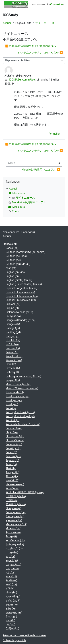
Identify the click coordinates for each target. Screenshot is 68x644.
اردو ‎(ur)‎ (10, 556)
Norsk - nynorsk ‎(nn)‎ (17, 396)
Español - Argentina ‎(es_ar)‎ (21, 288)
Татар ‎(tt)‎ (11, 536)
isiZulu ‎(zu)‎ (12, 344)
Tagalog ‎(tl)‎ (12, 460)
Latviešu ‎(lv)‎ (13, 368)
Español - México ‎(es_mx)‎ (21, 300)
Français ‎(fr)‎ (10, 244)
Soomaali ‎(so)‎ (14, 444)
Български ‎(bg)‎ (15, 516)
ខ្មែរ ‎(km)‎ (10, 624)
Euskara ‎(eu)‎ (13, 304)
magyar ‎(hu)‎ (13, 380)
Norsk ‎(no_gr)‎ (14, 400)
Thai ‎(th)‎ (11, 468)
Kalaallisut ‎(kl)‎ (14, 356)
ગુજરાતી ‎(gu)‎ (13, 597)
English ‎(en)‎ (13, 276)
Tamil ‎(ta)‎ (11, 464)
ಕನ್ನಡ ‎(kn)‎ (11, 609)
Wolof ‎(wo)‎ (12, 488)
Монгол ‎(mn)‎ (14, 528)
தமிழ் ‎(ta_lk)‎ (13, 601)
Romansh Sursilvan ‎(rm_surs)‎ (23, 424)
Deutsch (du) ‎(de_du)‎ (18, 264)
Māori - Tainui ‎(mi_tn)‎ (18, 384)
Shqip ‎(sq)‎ (12, 432)
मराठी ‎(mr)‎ (11, 584)
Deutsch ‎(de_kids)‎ (16, 256)
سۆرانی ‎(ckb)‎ (13, 564)
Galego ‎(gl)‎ (12, 336)
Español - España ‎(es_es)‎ (20, 292)
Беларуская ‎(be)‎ (16, 512)
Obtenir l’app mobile (14, 640)
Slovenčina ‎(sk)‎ (15, 436)
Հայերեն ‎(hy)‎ (15, 549)
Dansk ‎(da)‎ (12, 248)
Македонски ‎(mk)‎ (17, 524)
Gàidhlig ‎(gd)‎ (13, 332)
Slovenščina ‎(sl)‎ (15, 440)
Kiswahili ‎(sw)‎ (14, 360)
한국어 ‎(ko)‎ (12, 628)
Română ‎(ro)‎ (13, 420)
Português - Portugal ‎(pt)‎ (20, 416)
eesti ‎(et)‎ (11, 268)
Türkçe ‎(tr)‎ (12, 476)
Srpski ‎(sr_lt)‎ (13, 448)
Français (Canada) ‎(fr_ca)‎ (21, 320)
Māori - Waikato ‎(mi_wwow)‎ (22, 388)
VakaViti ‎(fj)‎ (13, 480)
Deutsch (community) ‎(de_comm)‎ (25, 252)
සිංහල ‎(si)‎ (11, 617)
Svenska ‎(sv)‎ (13, 456)
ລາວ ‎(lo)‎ (10, 620)
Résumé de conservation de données (24, 635)
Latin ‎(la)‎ (11, 364)
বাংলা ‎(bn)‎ (11, 593)
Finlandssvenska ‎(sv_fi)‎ (19, 312)
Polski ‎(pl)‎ (12, 408)
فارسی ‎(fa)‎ (12, 568)
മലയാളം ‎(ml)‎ (14, 613)
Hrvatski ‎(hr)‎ (13, 340)
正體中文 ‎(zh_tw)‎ (16, 496)
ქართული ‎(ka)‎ (15, 544)
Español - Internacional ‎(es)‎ (22, 296)
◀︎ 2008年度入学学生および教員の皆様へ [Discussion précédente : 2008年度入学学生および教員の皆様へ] (31, 46)
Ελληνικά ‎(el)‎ (13, 508)
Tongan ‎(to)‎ (12, 472)
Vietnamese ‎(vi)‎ (15, 484)
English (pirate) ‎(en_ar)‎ (19, 280)
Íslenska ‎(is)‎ (13, 348)
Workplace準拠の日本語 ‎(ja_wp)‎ (25, 492)
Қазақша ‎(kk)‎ (14, 520)
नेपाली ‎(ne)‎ (11, 580)
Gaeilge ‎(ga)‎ (13, 328)
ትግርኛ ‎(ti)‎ (11, 576)
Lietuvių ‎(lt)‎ (12, 372)
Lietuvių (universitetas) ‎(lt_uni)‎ (23, 376)
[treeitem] (34, 200)
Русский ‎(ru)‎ (13, 532)
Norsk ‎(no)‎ (12, 404)
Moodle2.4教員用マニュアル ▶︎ (41, 170)
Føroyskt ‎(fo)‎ (13, 316)
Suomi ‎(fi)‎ (11, 452)
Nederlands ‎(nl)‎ (15, 392)
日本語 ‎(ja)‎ (12, 500)
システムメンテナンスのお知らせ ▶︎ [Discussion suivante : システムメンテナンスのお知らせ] (40, 53)
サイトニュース (45, 23)
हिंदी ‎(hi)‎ (10, 588)
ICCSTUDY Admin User (22, 80)
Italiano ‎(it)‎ (12, 352)
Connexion (56, 4)
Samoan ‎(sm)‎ (14, 428)
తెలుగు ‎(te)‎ (12, 605)
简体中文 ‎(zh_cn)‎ (16, 504)
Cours (15, 211)
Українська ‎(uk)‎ (15, 540)
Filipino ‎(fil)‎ (12, 308)
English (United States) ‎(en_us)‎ (24, 284)
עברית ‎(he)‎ (12, 553)
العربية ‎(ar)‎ (12, 560)
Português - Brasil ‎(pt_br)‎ (20, 412)
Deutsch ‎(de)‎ (13, 260)
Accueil (7, 23)
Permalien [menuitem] (55, 134)
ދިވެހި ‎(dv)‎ (11, 572)
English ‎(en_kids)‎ (16, 272)
